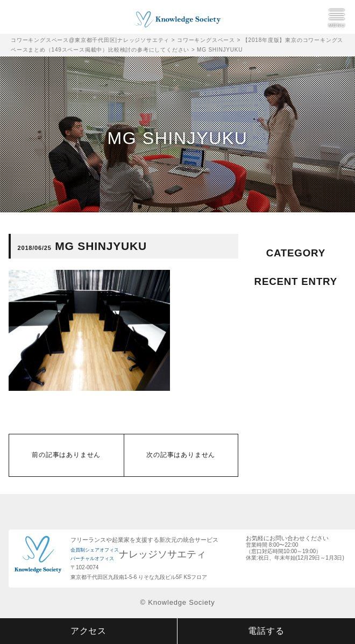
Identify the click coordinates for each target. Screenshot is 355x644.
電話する (266, 631)
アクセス (88, 631)
